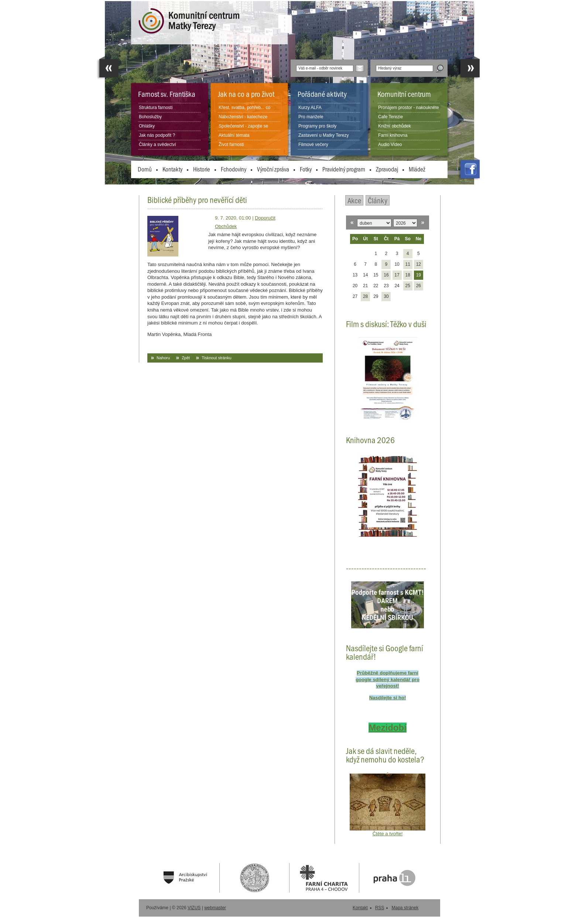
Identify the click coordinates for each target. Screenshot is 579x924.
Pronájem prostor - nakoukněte (409, 108)
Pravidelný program (344, 169)
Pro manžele (311, 117)
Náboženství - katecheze (243, 117)
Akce (354, 200)
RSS (380, 908)
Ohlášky (147, 126)
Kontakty (172, 169)
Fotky (306, 169)
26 (419, 286)
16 (386, 275)
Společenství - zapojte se (243, 126)
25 (407, 286)
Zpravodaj (387, 169)
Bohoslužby (150, 117)
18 (407, 275)
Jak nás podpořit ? (157, 135)
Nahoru (163, 358)
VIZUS (194, 908)
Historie (202, 169)
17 (397, 275)
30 (386, 296)
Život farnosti (231, 145)
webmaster (215, 908)
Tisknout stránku (216, 358)
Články (378, 200)
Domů (145, 169)
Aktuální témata (234, 135)
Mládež (417, 169)
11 (407, 264)
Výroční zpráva (273, 169)
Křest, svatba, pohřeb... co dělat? (244, 112)
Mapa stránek (405, 908)
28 (365, 296)
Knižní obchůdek (395, 126)
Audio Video (390, 145)
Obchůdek (226, 226)
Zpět (186, 358)
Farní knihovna (393, 135)
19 (419, 275)
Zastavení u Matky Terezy (324, 135)
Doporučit (265, 218)
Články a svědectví (157, 145)
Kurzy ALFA (310, 108)
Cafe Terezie (390, 117)
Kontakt (360, 908)
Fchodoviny (234, 169)
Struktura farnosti (156, 108)
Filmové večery (313, 145)
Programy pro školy (317, 126)
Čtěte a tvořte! (388, 834)
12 (419, 264)
